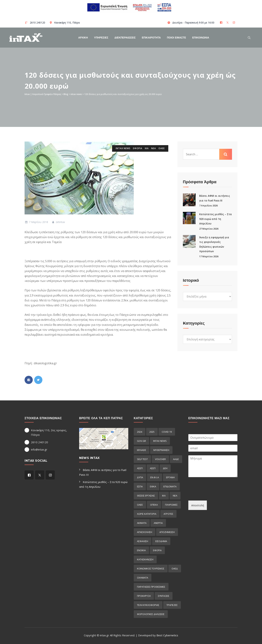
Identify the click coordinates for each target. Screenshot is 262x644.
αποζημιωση (167, 532)
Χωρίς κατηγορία (147, 514)
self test (142, 459)
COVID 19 (167, 432)
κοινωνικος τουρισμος (151, 569)
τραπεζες (172, 605)
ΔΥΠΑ (140, 477)
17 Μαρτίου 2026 (209, 256)
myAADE (142, 450)
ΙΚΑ (147, 148)
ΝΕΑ (154, 148)
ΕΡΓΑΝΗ (170, 477)
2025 (152, 432)
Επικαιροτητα (151, 38)
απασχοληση (145, 532)
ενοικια (141, 550)
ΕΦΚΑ (153, 486)
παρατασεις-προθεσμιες (151, 587)
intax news (123, 148)
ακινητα (142, 523)
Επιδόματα (170, 486)
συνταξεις (164, 596)
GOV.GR (141, 441)
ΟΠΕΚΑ (154, 505)
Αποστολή (198, 505)
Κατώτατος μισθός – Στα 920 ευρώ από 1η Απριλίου (216, 219)
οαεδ (175, 569)
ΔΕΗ (165, 468)
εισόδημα (161, 541)
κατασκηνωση (145, 559)
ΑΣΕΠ (140, 468)
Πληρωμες (171, 505)
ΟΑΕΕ (162, 148)
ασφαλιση (143, 541)
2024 (140, 432)
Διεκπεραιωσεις (125, 38)
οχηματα (143, 578)
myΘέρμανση (161, 450)
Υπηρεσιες (101, 38)
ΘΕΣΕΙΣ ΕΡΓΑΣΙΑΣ (146, 496)
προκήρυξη (144, 596)
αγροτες (168, 514)
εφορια (138, 148)
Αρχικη (83, 38)
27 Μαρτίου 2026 (209, 229)
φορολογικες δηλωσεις (151, 614)
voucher (160, 459)
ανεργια (158, 523)
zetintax (58, 222)
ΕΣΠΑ (140, 486)
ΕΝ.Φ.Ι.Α (155, 477)
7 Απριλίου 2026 (208, 205)
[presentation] (216, 494)
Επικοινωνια (201, 38)
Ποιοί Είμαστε (176, 38)
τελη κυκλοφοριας (148, 605)
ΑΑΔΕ (176, 459)
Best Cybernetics (167, 635)
